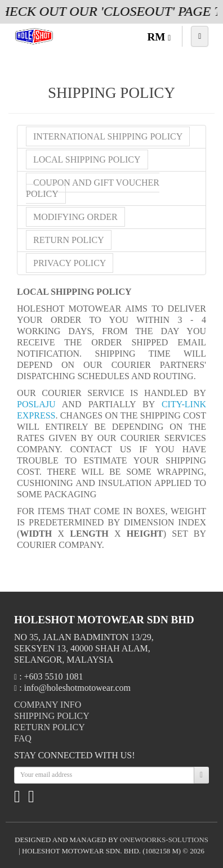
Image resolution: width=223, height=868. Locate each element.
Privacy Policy (70, 263)
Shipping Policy (52, 716)
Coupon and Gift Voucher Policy (93, 188)
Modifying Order (75, 217)
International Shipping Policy (108, 136)
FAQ (23, 738)
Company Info (48, 705)
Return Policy (69, 240)
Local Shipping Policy (87, 159)
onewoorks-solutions (164, 840)
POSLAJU (39, 404)
